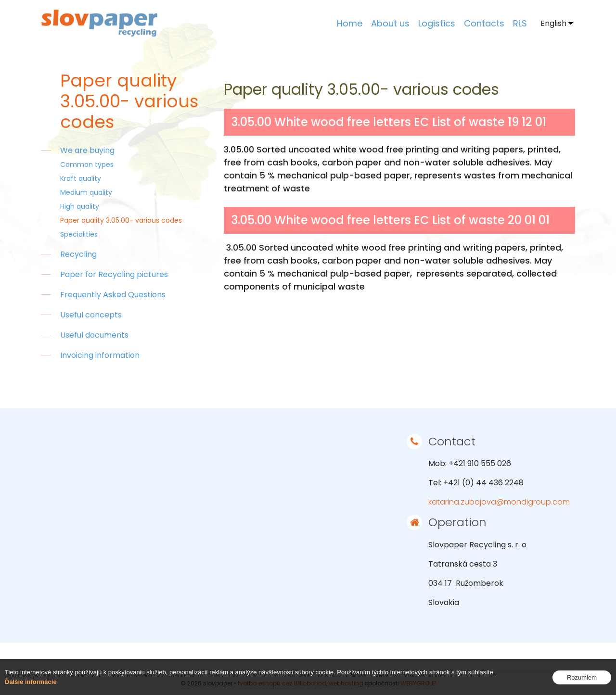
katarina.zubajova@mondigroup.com (499, 502)
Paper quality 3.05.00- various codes (121, 220)
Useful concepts (91, 315)
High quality (80, 206)
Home (350, 23)
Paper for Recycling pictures (114, 274)
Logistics (437, 23)
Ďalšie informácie (31, 682)
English (553, 23)
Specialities (79, 234)
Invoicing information (100, 355)
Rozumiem (582, 677)
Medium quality (86, 192)
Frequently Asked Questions (113, 295)
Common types (87, 164)
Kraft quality (81, 178)
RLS (520, 23)
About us (390, 23)
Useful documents (94, 335)
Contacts (484, 23)
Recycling (78, 254)
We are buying (87, 150)
